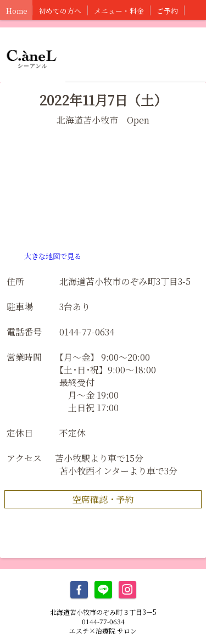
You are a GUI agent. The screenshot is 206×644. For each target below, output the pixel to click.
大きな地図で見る (53, 256)
